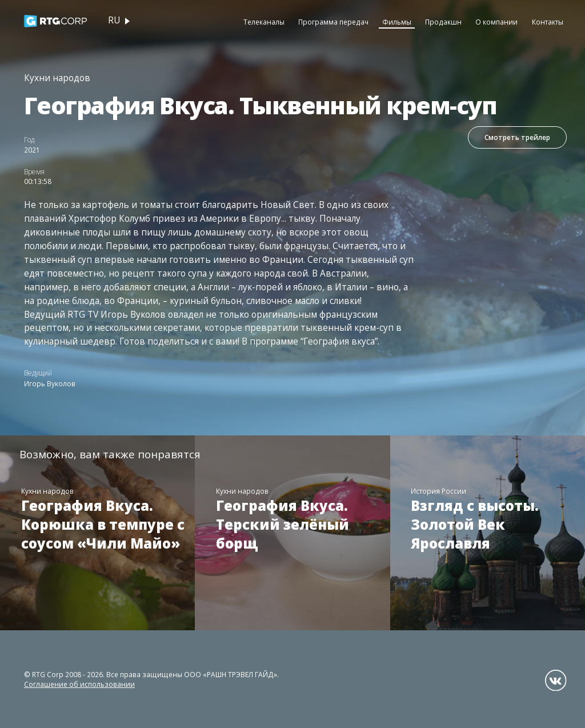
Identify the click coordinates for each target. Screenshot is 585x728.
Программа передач (333, 22)
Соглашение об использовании (79, 684)
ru (114, 20)
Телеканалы (264, 22)
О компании (496, 22)
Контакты (548, 22)
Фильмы (397, 22)
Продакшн (443, 22)
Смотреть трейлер (517, 137)
